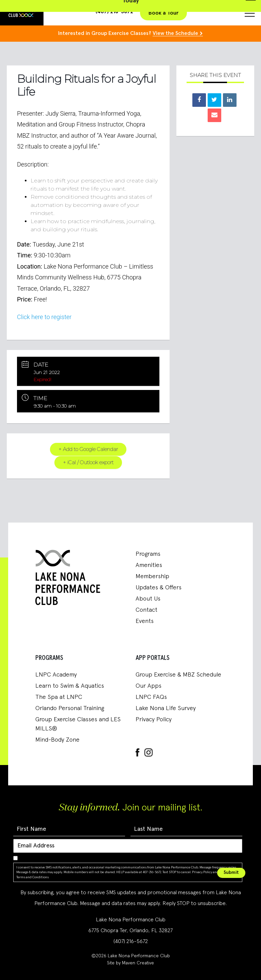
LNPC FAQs (151, 697)
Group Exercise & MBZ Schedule (178, 675)
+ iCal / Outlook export (88, 462)
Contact (146, 610)
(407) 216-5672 (131, 941)
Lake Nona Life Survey (166, 708)
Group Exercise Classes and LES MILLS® (78, 724)
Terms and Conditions (32, 877)
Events (145, 621)
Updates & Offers (159, 588)
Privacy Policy (154, 720)
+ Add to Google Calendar (88, 449)
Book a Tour (163, 13)
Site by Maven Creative (130, 963)
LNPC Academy (56, 675)
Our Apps (149, 686)
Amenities (149, 565)
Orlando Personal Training (70, 708)
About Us (148, 599)
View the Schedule (175, 33)
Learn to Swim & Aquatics (70, 686)
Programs (148, 554)
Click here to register (44, 317)
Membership (152, 576)
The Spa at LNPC (59, 697)
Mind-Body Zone (57, 740)
